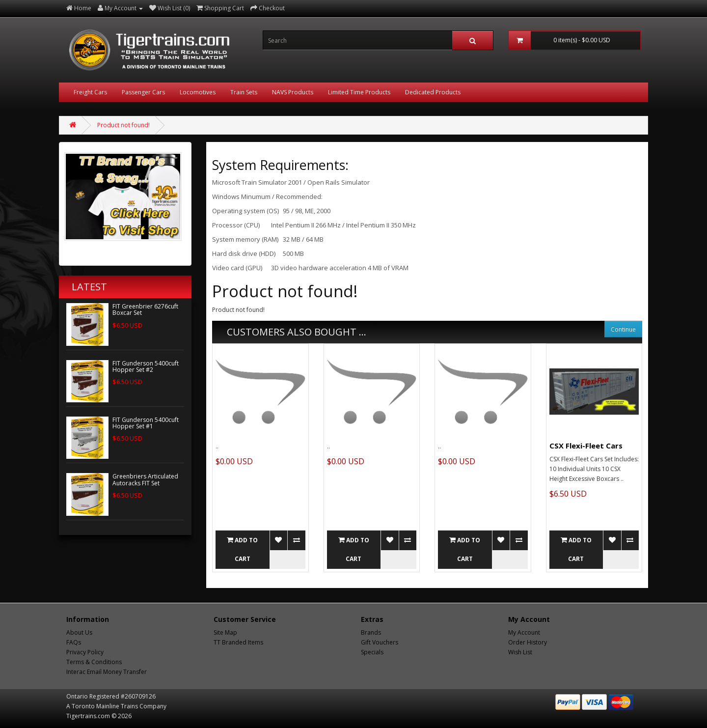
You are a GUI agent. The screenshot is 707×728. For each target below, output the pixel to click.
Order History (528, 642)
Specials (372, 652)
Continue (623, 329)
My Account (524, 632)
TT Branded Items (238, 642)
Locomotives (198, 92)
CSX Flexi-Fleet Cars (586, 446)
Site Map (225, 632)
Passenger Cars (143, 92)
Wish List (520, 652)
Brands (371, 632)
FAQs (74, 642)
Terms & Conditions (94, 662)
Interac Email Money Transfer (107, 672)
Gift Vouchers (380, 642)
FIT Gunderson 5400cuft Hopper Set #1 (146, 423)
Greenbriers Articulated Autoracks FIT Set (145, 479)
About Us (79, 632)
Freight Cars (90, 92)
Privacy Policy (85, 652)
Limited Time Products (359, 92)
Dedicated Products (433, 92)
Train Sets (244, 92)
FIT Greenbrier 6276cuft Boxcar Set (145, 309)
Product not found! (123, 125)
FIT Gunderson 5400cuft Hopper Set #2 (146, 366)
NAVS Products (293, 92)
